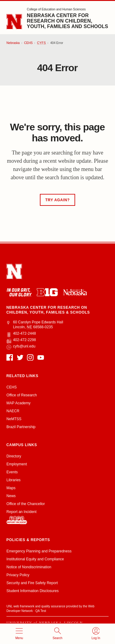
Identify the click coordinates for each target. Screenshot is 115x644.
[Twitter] (20, 357)
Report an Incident (21, 517)
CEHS (28, 43)
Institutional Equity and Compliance (35, 559)
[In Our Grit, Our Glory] (19, 292)
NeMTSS (14, 419)
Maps (11, 488)
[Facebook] (10, 357)
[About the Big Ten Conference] (47, 292)
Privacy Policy (18, 575)
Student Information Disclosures (33, 591)
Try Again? (57, 200)
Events (12, 472)
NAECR (13, 411)
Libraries (13, 480)
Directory (14, 456)
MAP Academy (18, 403)
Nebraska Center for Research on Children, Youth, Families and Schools (68, 21)
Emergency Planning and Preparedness (39, 551)
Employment (17, 464)
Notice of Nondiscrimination (29, 567)
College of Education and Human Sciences (56, 9)
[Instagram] (30, 357)
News (11, 496)
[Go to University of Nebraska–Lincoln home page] (14, 22)
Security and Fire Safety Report (32, 583)
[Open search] (57, 634)
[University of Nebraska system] (75, 292)
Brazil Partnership (21, 427)
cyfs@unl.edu (21, 347)
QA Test (41, 611)
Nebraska (13, 43)
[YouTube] (41, 357)
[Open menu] (19, 634)
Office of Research (22, 395)
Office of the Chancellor (26, 504)
